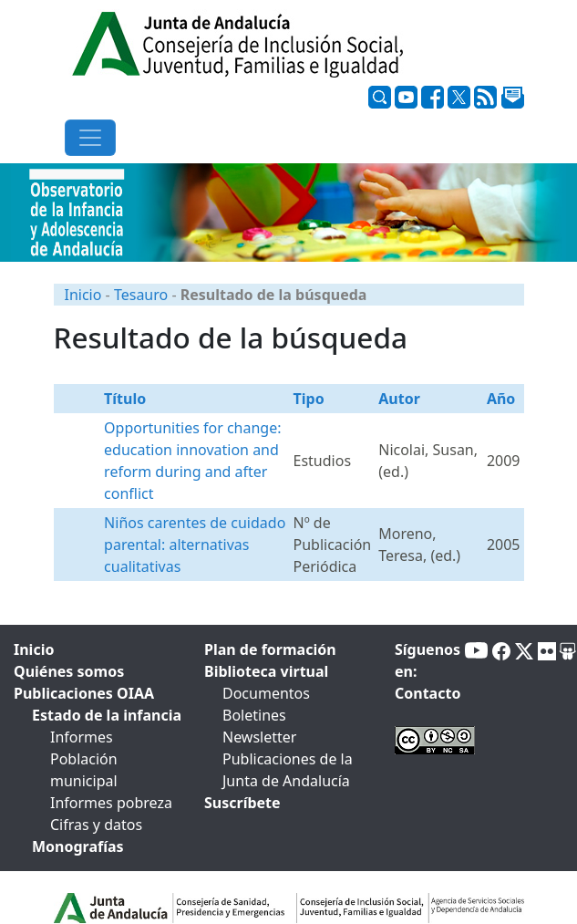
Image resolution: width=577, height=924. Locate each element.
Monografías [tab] (78, 846)
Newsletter (259, 737)
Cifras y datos (96, 825)
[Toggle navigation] (90, 138)
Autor (399, 399)
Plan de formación (270, 649)
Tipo (309, 399)
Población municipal (84, 770)
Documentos (266, 693)
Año (501, 399)
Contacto (428, 693)
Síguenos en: (428, 660)
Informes (82, 737)
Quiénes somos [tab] (69, 671)
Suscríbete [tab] (242, 803)
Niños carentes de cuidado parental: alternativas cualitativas (195, 545)
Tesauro (141, 295)
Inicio (83, 295)
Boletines (254, 715)
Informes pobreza (111, 803)
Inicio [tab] (34, 649)
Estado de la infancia (107, 715)
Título (125, 399)
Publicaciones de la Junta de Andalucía (288, 770)
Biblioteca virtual (266, 671)
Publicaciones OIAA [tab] (84, 693)
